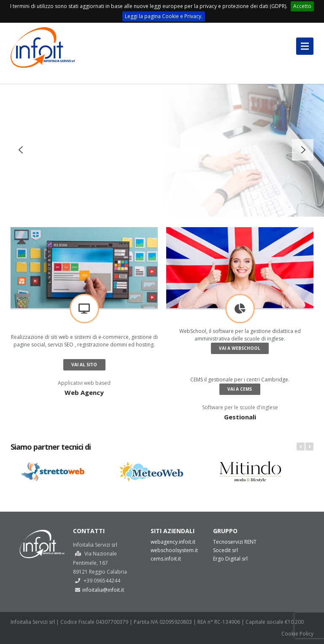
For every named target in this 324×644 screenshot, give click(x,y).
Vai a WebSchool (240, 348)
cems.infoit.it (166, 559)
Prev (301, 447)
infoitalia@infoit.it (103, 590)
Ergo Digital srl (230, 559)
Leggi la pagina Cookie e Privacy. (164, 16)
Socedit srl (225, 550)
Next (309, 447)
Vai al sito (84, 365)
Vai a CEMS (240, 389)
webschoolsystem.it (174, 550)
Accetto (302, 6)
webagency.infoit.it (173, 542)
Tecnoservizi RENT (235, 542)
